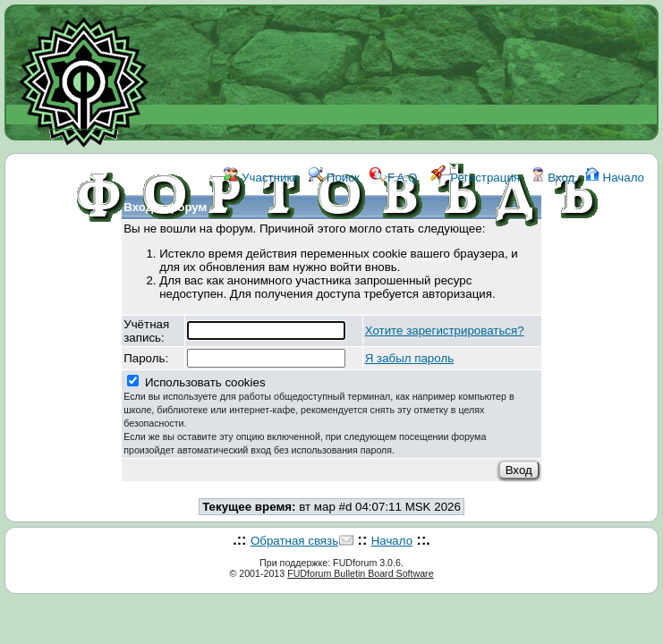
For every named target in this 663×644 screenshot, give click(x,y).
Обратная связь (294, 541)
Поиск (334, 178)
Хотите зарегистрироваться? (445, 330)
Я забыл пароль (409, 358)
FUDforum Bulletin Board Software (360, 573)
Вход (553, 178)
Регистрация (475, 178)
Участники (261, 178)
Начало (615, 178)
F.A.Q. (395, 178)
